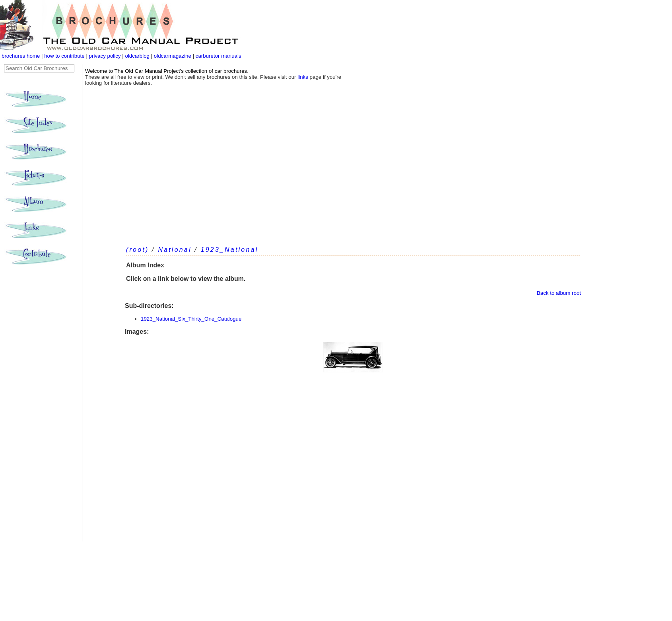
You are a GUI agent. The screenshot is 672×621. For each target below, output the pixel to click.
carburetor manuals (218, 56)
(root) (137, 250)
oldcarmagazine (173, 56)
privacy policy (106, 56)
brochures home (21, 56)
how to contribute (64, 56)
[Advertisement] (353, 179)
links (303, 77)
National (175, 250)
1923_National (230, 250)
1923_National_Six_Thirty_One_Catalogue (191, 319)
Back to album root (559, 293)
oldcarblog (137, 56)
